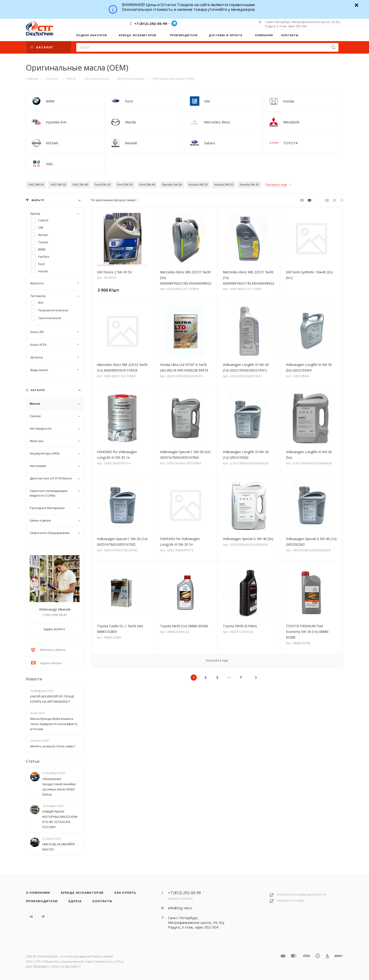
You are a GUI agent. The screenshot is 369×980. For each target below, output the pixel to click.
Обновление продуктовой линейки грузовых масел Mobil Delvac (59, 787)
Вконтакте (31, 917)
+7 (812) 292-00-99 (151, 24)
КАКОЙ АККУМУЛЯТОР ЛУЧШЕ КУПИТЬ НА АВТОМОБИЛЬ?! (52, 699)
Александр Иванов (55, 609)
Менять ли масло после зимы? (53, 746)
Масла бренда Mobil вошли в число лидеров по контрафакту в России (54, 724)
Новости (34, 679)
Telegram (174, 23)
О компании (38, 893)
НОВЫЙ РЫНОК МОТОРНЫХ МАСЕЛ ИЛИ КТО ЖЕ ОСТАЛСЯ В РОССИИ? (60, 819)
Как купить (125, 893)
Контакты (102, 901)
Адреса (75, 901)
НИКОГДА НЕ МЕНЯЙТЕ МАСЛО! (59, 847)
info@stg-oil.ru (180, 908)
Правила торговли (291, 901)
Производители (42, 901)
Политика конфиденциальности (302, 895)
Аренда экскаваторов (82, 893)
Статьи (33, 761)
